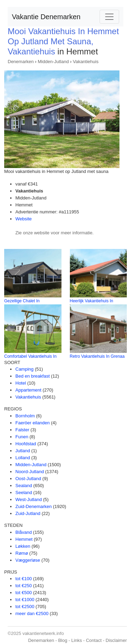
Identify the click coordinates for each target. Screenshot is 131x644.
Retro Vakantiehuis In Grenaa (97, 356)
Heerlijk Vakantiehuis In (92, 301)
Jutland (23, 451)
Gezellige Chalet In (22, 301)
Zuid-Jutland (28, 513)
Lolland (23, 458)
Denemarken (21, 62)
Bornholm (25, 416)
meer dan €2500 (32, 613)
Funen (22, 437)
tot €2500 (25, 607)
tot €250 (24, 586)
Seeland (24, 493)
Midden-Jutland (53, 62)
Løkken (23, 546)
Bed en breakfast (32, 376)
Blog (63, 640)
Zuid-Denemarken (34, 506)
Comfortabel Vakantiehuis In (30, 356)
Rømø (22, 553)
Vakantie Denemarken (46, 17)
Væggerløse (28, 560)
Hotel (21, 383)
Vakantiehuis (85, 62)
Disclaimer (116, 640)
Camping (24, 369)
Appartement (28, 390)
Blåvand (24, 532)
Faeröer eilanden (32, 423)
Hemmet (24, 539)
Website (24, 219)
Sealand (24, 486)
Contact (94, 640)
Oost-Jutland (28, 479)
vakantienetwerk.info (43, 633)
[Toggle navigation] (109, 17)
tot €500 (24, 593)
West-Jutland (29, 499)
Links (77, 640)
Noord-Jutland (30, 472)
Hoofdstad (26, 444)
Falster (22, 430)
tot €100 (24, 579)
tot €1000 (25, 600)
